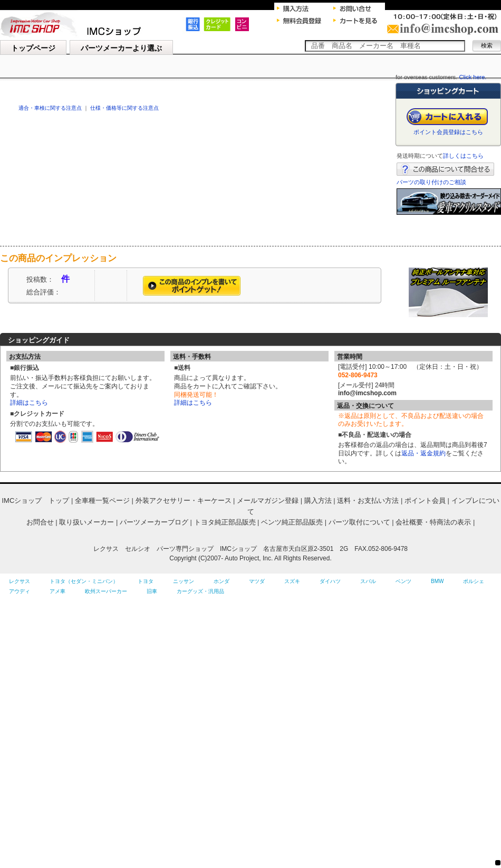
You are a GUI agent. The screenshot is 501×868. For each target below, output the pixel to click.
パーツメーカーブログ (154, 522)
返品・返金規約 (423, 453)
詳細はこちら (29, 403)
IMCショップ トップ (35, 500)
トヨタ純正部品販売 (225, 522)
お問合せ (40, 522)
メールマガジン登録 (268, 500)
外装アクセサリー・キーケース (184, 500)
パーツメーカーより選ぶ (121, 48)
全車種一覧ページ (102, 500)
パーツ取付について (359, 522)
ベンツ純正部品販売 (292, 522)
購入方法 (318, 500)
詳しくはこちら (463, 156)
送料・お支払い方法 (368, 500)
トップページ (33, 48)
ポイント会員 (425, 500)
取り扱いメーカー (86, 522)
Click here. (473, 77)
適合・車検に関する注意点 (50, 108)
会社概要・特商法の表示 (433, 522)
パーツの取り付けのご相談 (431, 182)
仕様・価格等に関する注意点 (124, 108)
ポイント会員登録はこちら (448, 132)
